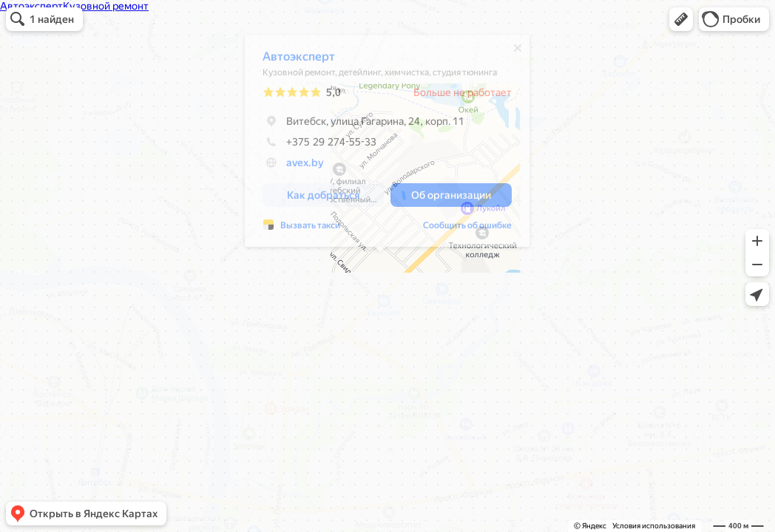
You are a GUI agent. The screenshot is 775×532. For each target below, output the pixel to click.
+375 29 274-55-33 (312, 146)
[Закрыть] (510, 52)
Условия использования (654, 526)
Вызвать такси (303, 229)
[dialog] (380, 144)
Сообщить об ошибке (460, 229)
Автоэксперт (291, 60)
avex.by (298, 166)
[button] (681, 19)
